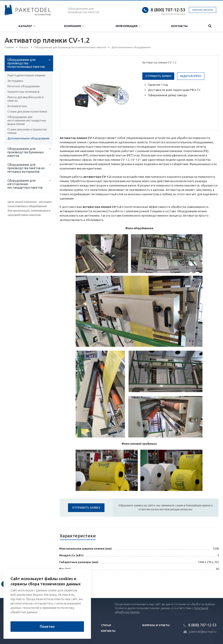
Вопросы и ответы (156, 625)
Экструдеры (15, 81)
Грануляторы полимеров (23, 92)
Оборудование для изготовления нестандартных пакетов (25, 184)
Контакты (179, 26)
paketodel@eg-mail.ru (203, 632)
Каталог (27, 26)
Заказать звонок (203, 10)
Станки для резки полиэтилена (27, 112)
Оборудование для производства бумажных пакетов (26, 152)
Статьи (106, 625)
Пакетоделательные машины (26, 75)
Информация (128, 26)
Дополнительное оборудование (28, 138)
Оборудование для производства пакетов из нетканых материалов (26, 168)
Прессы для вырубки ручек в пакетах (25, 99)
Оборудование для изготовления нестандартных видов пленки (27, 120)
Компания (74, 26)
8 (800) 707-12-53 (168, 10)
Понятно (47, 627)
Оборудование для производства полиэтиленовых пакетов (26, 63)
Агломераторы (17, 106)
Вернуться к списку (19, 584)
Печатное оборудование (24, 86)
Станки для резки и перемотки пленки (27, 131)
